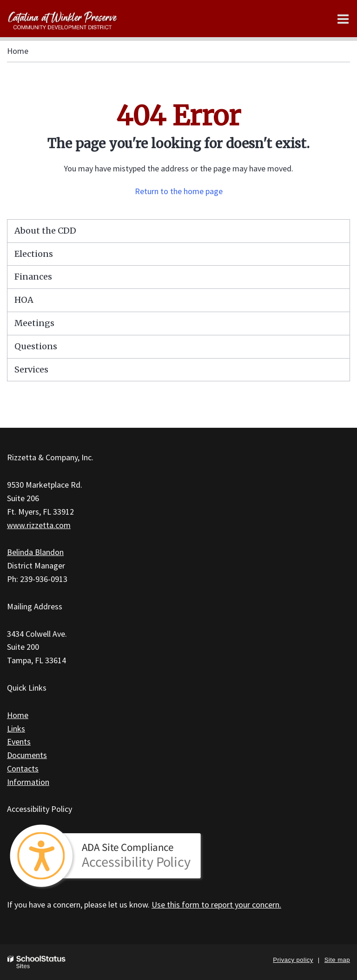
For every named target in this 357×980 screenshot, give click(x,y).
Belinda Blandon (35, 552)
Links (16, 728)
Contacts (23, 768)
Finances (33, 277)
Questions (36, 346)
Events (19, 742)
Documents (27, 755)
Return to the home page (179, 191)
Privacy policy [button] (293, 960)
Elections (34, 254)
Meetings (34, 323)
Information (28, 782)
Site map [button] (337, 960)
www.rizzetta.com (39, 525)
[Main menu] (343, 19)
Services (31, 369)
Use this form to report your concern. (216, 905)
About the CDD (45, 231)
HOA (24, 300)
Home (18, 51)
